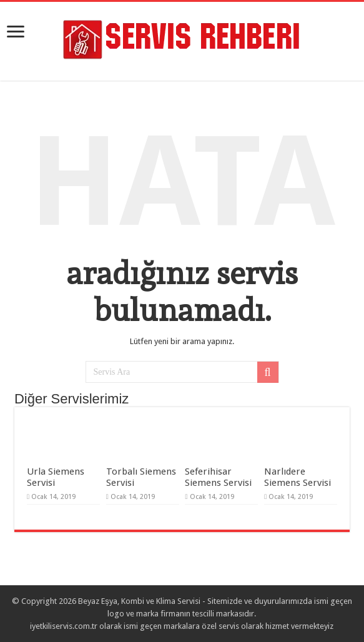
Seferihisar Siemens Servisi (218, 477)
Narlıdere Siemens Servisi (298, 477)
